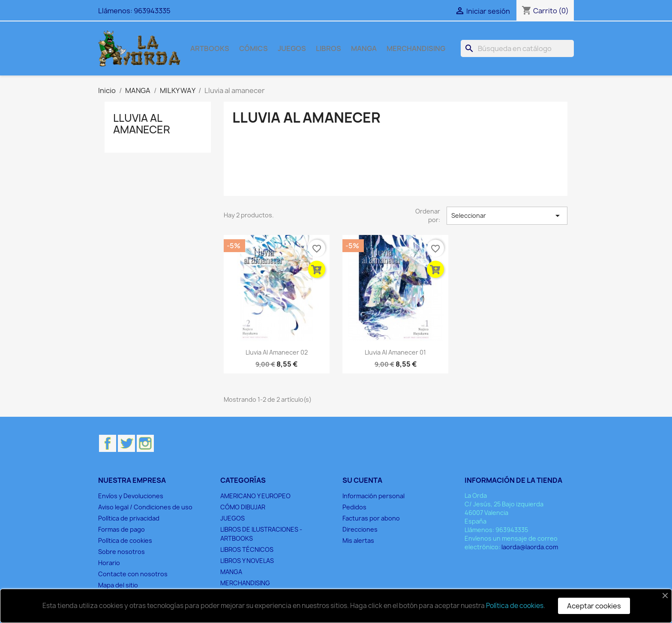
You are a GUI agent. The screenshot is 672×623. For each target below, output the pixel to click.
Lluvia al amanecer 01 (395, 352)
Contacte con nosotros (133, 574)
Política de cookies (125, 540)
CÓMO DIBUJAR (243, 507)
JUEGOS (292, 48)
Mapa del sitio (118, 585)
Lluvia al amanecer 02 (277, 352)
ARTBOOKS (210, 48)
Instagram (145, 443)
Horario (109, 563)
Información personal (373, 496)
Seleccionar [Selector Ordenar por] (507, 216)
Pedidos (354, 507)
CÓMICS (253, 48)
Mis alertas (358, 540)
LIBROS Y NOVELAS (247, 561)
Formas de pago (121, 529)
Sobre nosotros (121, 552)
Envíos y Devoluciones (131, 496)
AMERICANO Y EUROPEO (255, 496)
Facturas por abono (371, 518)
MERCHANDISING (416, 48)
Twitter (126, 443)
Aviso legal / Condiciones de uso (145, 507)
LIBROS (328, 48)
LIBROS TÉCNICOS (247, 549)
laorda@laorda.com (530, 547)
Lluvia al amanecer (142, 123)
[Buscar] (517, 48)
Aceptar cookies (594, 606)
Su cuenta (362, 480)
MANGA (364, 48)
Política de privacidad (129, 518)
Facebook (108, 443)
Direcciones (360, 529)
